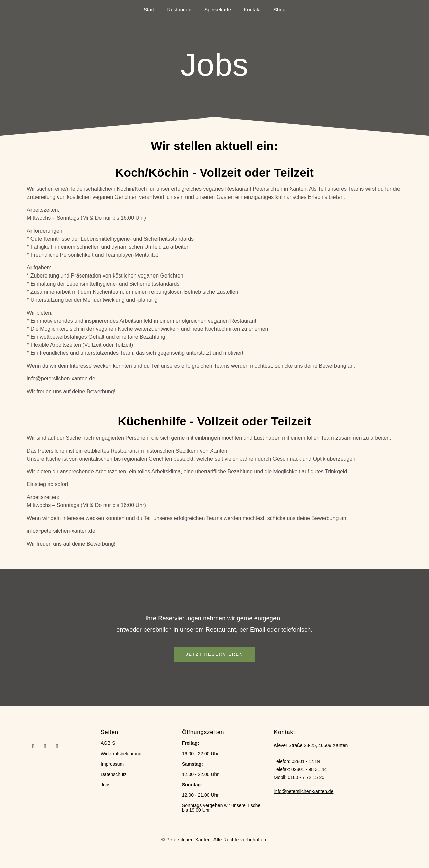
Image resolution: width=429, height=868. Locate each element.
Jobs (106, 785)
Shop (279, 10)
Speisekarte (218, 10)
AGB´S (108, 743)
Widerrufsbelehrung (121, 754)
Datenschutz (114, 774)
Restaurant (179, 10)
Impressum (112, 764)
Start (149, 10)
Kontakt (252, 10)
